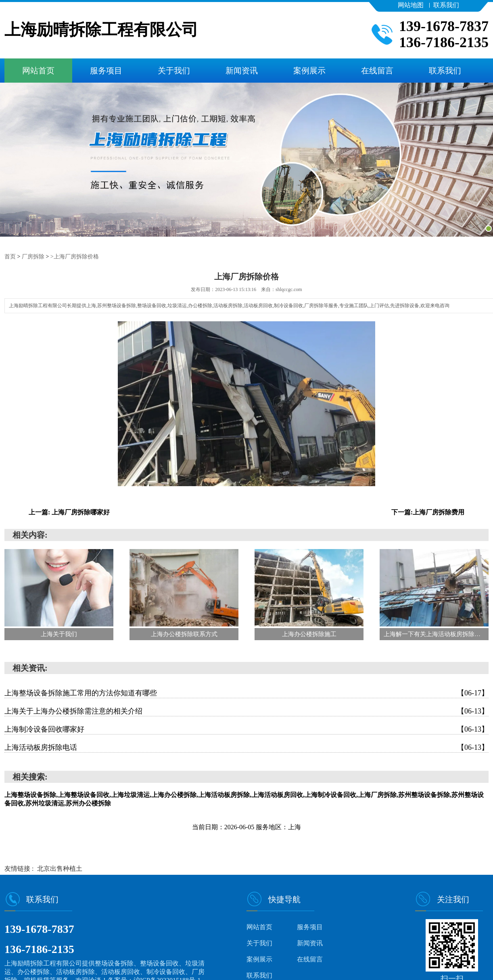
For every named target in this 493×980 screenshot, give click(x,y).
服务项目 (106, 71)
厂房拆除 (33, 256)
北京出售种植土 (60, 868)
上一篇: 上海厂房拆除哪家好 (69, 512)
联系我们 (446, 5)
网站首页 (38, 71)
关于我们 (174, 71)
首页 (10, 256)
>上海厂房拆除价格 (75, 256)
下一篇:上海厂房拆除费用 (428, 512)
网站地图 (411, 5)
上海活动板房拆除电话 (246, 747)
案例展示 (309, 71)
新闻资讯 (242, 71)
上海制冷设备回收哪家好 (246, 729)
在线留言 (377, 71)
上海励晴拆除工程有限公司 (101, 30)
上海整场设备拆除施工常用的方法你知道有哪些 (246, 693)
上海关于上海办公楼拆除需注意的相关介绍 (246, 711)
